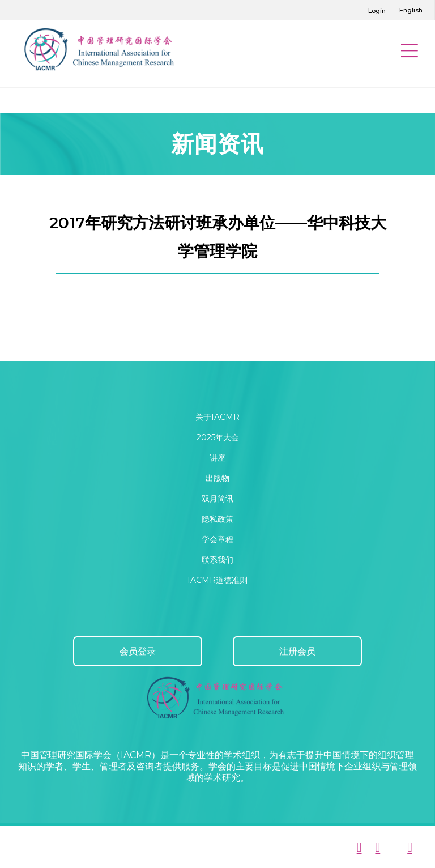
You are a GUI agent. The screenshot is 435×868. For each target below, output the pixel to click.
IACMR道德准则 (217, 580)
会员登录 (138, 651)
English (411, 10)
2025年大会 (218, 437)
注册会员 (297, 651)
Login (377, 11)
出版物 (217, 478)
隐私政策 (217, 519)
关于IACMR (217, 417)
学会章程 (217, 539)
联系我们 (217, 560)
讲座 (217, 458)
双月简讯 (217, 499)
